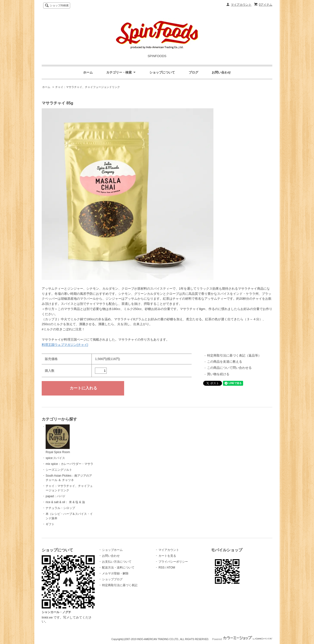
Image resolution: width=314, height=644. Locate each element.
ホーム (88, 72)
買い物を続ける (218, 374)
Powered (242, 639)
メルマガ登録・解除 (115, 573)
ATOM (171, 568)
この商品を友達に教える (225, 362)
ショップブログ (112, 579)
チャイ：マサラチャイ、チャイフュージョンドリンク (88, 87)
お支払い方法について (117, 562)
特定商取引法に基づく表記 (120, 585)
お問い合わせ (221, 72)
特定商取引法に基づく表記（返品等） (234, 355)
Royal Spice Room (58, 439)
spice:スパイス (55, 458)
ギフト (50, 524)
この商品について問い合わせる (229, 368)
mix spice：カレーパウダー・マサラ (69, 464)
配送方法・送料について (118, 568)
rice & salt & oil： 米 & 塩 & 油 (65, 502)
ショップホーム (112, 550)
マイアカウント (241, 5)
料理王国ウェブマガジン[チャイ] (65, 345)
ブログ (193, 72)
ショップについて (162, 72)
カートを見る (167, 556)
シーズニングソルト (59, 470)
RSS (162, 568)
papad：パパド (56, 496)
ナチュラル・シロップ (60, 508)
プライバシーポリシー (173, 562)
